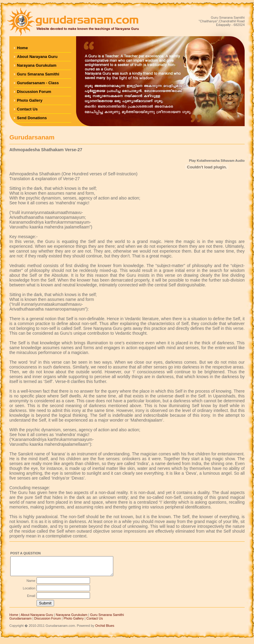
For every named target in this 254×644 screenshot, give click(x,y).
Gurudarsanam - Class (38, 83)
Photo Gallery (30, 100)
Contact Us (27, 109)
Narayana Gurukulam (37, 65)
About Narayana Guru (37, 57)
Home (22, 48)
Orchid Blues (105, 629)
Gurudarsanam (20, 622)
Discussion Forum (34, 92)
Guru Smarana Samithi (38, 74)
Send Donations (32, 118)
